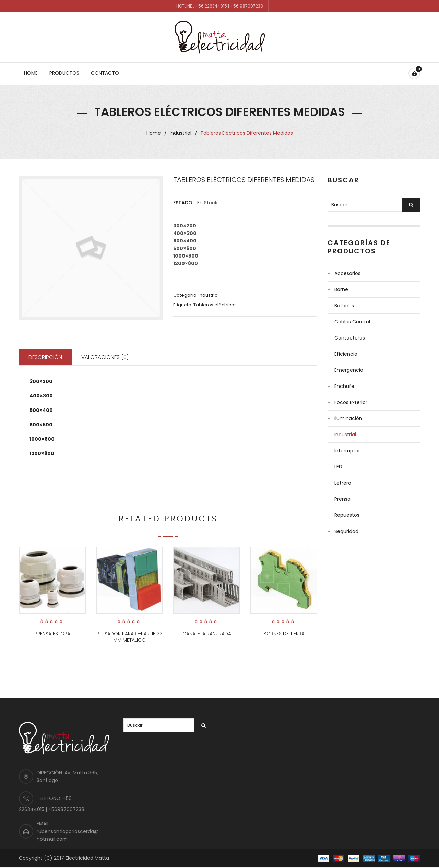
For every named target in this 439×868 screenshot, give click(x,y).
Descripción (46, 358)
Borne (341, 289)
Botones (344, 306)
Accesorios (347, 273)
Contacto (105, 73)
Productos (64, 73)
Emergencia (349, 370)
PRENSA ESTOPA (52, 634)
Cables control (352, 322)
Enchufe (344, 386)
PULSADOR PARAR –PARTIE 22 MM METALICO (129, 638)
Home (31, 73)
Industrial (181, 133)
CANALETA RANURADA (207, 634)
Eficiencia (346, 354)
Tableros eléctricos (215, 305)
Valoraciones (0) (109, 358)
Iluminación (348, 418)
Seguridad (346, 531)
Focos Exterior (351, 402)
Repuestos (347, 515)
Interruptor (347, 451)
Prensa (342, 499)
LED (338, 467)
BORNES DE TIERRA (284, 634)
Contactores (350, 338)
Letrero (343, 483)
